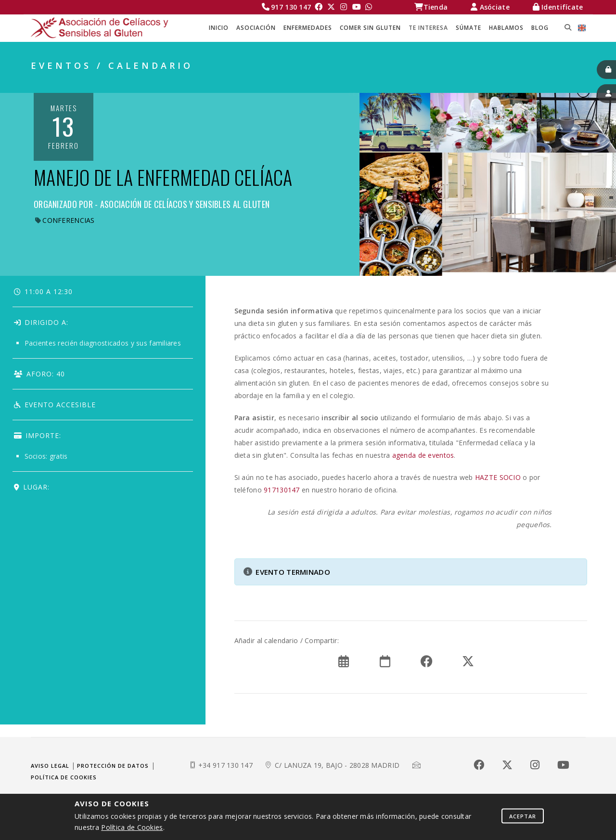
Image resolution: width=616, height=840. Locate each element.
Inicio (219, 28)
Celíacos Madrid (383, 82)
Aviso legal (50, 766)
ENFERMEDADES (308, 28)
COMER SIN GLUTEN (370, 28)
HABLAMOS (506, 28)
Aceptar (523, 816)
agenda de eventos (423, 455)
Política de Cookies (132, 827)
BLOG (540, 28)
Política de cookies (64, 777)
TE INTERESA (428, 28)
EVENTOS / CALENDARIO (541, 82)
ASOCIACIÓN (256, 28)
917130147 (282, 490)
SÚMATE (468, 28)
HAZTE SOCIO (498, 477)
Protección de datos (113, 766)
